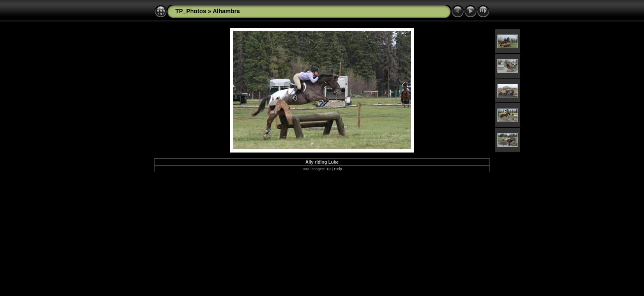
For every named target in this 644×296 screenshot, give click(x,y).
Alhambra (226, 11)
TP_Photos (191, 11)
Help (338, 169)
